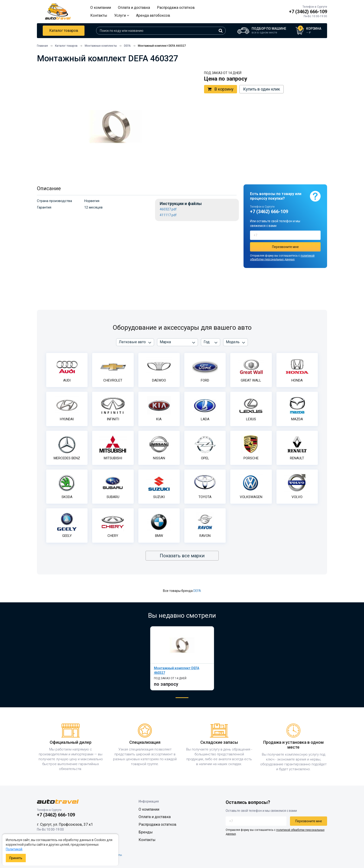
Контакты (99, 15)
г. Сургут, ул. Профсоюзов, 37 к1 (65, 824)
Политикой (14, 849)
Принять (16, 858)
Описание (49, 188)
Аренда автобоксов (153, 15)
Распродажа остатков (176, 8)
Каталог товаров (64, 31)
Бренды (146, 832)
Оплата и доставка (134, 8)
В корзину (221, 89)
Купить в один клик (262, 89)
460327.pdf (168, 209)
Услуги (122, 15)
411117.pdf (168, 215)
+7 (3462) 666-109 (308, 12)
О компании (101, 8)
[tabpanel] (182, 658)
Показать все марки (182, 556)
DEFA (197, 591)
